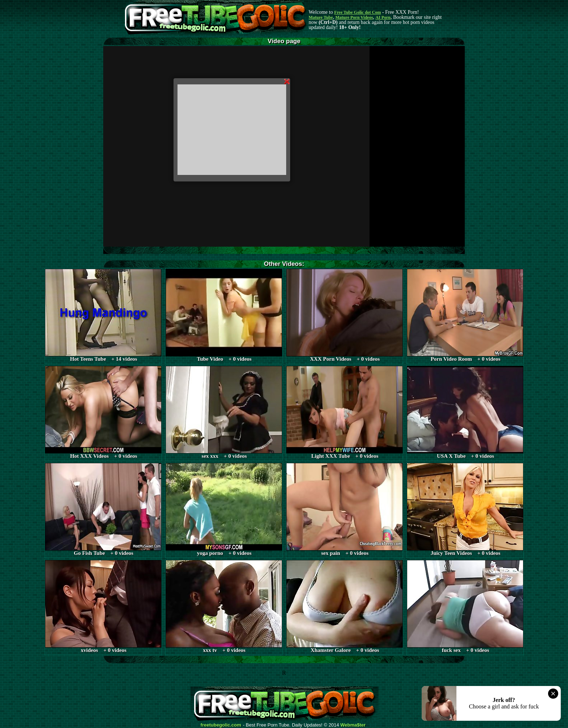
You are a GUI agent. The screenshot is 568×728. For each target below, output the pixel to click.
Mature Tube (321, 17)
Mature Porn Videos (354, 17)
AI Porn (383, 17)
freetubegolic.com (221, 725)
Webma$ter (353, 725)
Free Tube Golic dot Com (357, 12)
